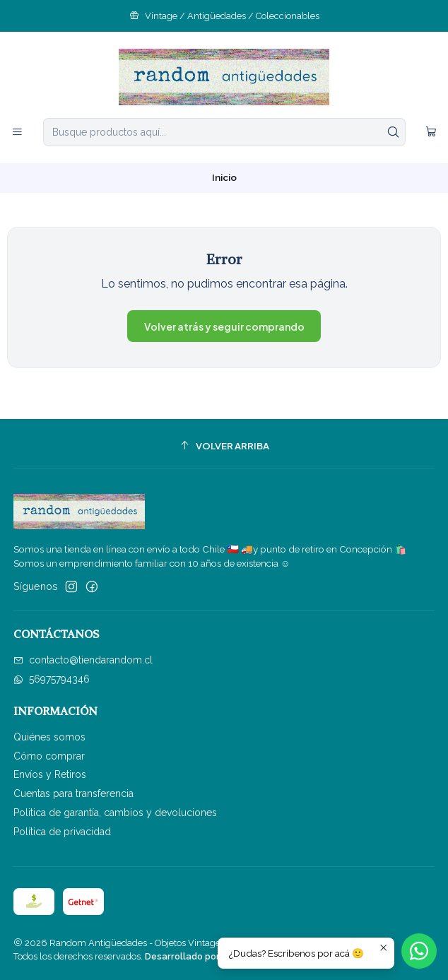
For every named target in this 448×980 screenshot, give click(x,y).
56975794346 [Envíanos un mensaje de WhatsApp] (52, 679)
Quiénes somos (49, 737)
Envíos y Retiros (50, 774)
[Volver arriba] (224, 445)
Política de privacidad (62, 832)
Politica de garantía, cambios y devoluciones (115, 813)
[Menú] (17, 132)
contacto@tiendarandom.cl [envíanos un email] (83, 660)
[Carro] (431, 132)
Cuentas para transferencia (73, 793)
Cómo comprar (49, 756)
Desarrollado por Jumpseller (208, 956)
